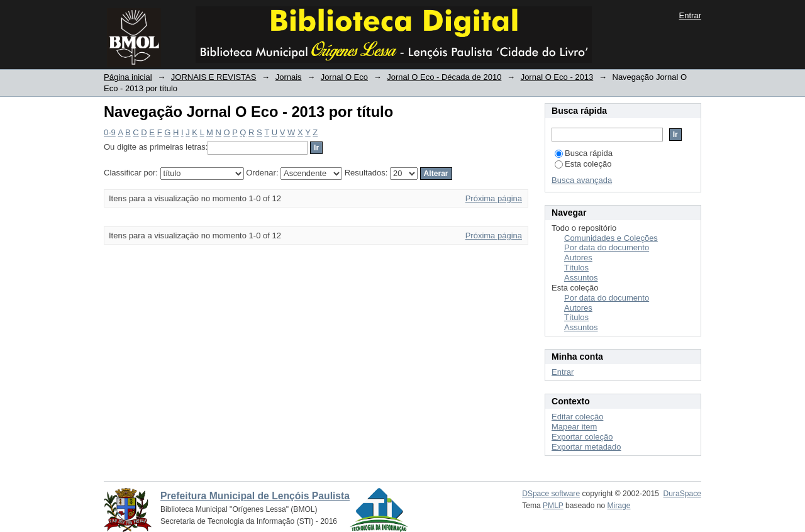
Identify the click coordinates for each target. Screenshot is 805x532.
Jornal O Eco (344, 77)
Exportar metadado (586, 447)
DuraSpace (682, 494)
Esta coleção (583, 164)
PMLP (553, 506)
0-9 (110, 132)
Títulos (576, 268)
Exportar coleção (582, 437)
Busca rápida (584, 153)
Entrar (690, 15)
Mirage (619, 506)
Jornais (289, 77)
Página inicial (128, 77)
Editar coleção (577, 417)
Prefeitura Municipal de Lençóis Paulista (255, 496)
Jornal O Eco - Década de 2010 (444, 77)
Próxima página (494, 198)
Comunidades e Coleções (611, 238)
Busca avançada (582, 180)
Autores (578, 258)
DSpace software (551, 494)
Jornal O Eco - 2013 (557, 77)
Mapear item (574, 427)
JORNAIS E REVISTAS (214, 77)
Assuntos (581, 278)
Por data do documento (607, 247)
